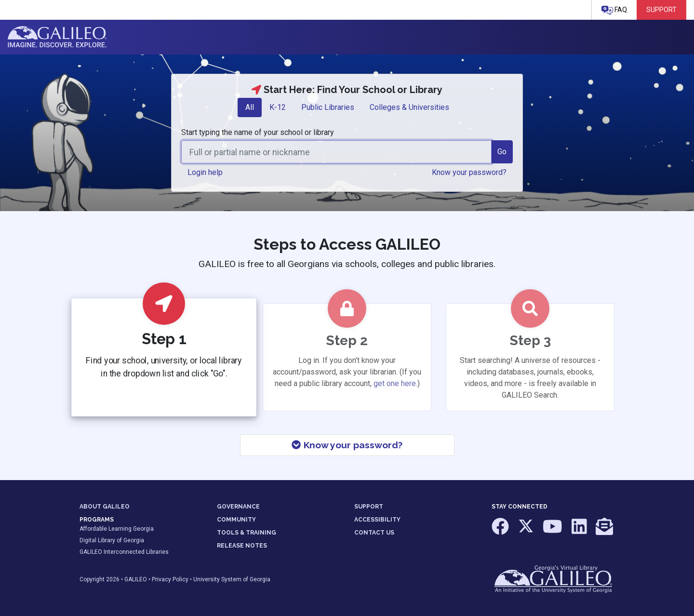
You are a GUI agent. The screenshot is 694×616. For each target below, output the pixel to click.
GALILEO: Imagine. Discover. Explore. (57, 37)
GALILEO (136, 579)
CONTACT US (374, 533)
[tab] (250, 107)
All (250, 107)
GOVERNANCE (238, 507)
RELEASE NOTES (242, 546)
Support (661, 10)
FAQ (614, 10)
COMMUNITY (236, 520)
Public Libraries (328, 107)
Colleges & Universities (409, 107)
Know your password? (347, 445)
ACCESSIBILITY (377, 520)
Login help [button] (205, 172)
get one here (395, 383)
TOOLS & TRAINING (247, 533)
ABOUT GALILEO (105, 507)
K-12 (278, 107)
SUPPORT (369, 507)
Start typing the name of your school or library (258, 132)
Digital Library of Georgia (112, 540)
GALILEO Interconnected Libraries (124, 552)
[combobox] (336, 152)
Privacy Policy (170, 579)
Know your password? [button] (469, 172)
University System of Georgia (232, 579)
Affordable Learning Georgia (117, 529)
